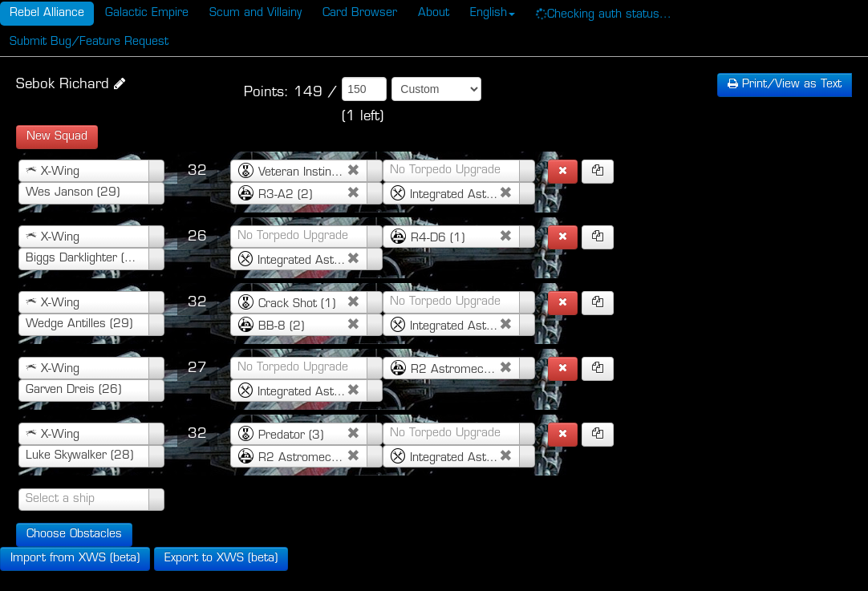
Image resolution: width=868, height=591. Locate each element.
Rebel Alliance (47, 13)
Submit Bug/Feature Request (89, 42)
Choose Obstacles (74, 534)
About (434, 13)
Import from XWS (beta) (75, 559)
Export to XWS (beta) (221, 559)
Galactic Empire (147, 13)
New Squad (57, 137)
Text (785, 85)
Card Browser (360, 13)
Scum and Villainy (256, 13)
